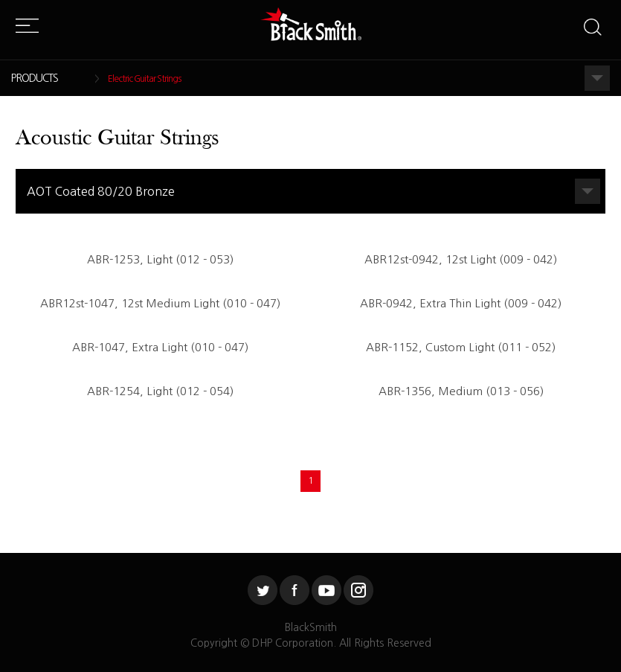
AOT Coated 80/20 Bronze (101, 191)
